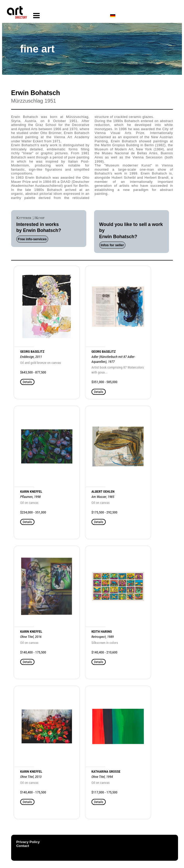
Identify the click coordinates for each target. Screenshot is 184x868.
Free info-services (32, 239)
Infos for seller (112, 245)
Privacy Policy (28, 842)
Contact (23, 846)
